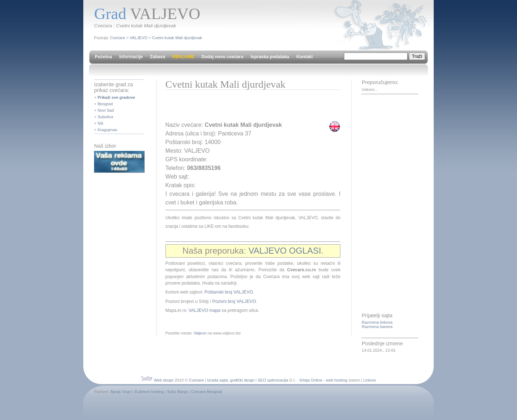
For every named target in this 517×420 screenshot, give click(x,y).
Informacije (131, 57)
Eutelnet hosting (149, 392)
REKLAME (183, 57)
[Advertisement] (250, 108)
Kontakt (304, 57)
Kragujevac (108, 130)
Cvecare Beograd (207, 392)
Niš (101, 123)
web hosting (337, 380)
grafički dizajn (242, 380)
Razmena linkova (377, 322)
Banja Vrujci (121, 392)
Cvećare (118, 38)
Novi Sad (106, 110)
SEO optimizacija (273, 380)
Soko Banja (177, 392)
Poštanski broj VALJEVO (229, 292)
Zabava (158, 57)
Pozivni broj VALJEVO (234, 301)
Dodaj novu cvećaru (222, 57)
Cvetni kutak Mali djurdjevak (177, 38)
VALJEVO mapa (204, 310)
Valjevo (200, 333)
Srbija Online (311, 380)
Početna (103, 57)
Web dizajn (164, 380)
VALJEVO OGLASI (285, 251)
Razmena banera (377, 327)
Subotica (106, 117)
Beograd (105, 104)
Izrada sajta (218, 380)
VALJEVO (139, 38)
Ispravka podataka (270, 57)
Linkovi (370, 380)
